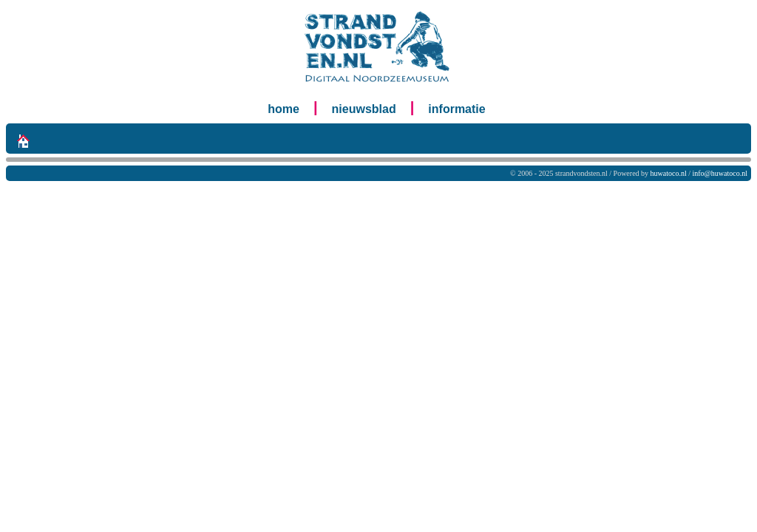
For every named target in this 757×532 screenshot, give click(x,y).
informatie (456, 109)
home (284, 109)
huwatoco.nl (669, 173)
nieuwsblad (364, 109)
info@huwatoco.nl (720, 173)
